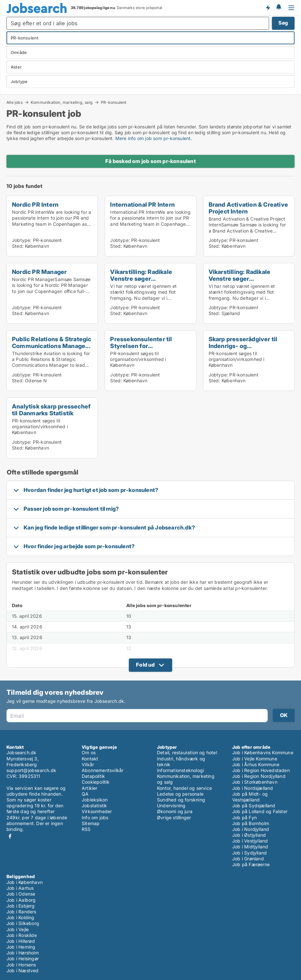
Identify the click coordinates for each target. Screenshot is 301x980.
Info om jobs (95, 817)
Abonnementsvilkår (103, 770)
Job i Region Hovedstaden (261, 770)
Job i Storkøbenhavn (255, 782)
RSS (86, 829)
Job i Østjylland (249, 835)
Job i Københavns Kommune (263, 752)
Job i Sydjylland (249, 853)
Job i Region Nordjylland (259, 776)
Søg (283, 23)
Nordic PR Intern (35, 204)
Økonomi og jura (175, 811)
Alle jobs (15, 102)
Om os (89, 752)
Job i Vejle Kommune (255, 759)
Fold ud (145, 665)
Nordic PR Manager (39, 272)
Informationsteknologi (180, 770)
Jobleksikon (95, 800)
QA (85, 794)
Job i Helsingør (23, 958)
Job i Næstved (23, 970)
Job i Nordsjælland (253, 788)
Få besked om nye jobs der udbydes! (268, 7)
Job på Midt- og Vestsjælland (250, 797)
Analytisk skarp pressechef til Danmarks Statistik (51, 410)
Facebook (10, 836)
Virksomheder (97, 811)
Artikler (90, 788)
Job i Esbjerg (21, 906)
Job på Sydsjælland (254, 806)
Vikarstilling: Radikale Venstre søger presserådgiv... (141, 278)
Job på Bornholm (251, 823)
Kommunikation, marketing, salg (62, 102)
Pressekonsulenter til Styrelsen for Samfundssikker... (141, 346)
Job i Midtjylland (250, 847)
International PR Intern (142, 204)
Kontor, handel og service (184, 788)
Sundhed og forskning (181, 800)
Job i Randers (21, 912)
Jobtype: (22, 240)
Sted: (18, 246)
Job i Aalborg (21, 900)
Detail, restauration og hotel (187, 752)
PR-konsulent (114, 103)
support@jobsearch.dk (31, 770)
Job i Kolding (21, 917)
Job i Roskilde (22, 935)
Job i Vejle (18, 929)
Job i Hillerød (21, 941)
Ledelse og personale (180, 794)
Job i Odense (21, 894)
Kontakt (90, 759)
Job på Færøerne (251, 864)
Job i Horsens (21, 965)
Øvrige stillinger (174, 817)
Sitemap (91, 823)
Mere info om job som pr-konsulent (153, 138)
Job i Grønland (248, 859)
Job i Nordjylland (251, 829)
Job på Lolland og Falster (260, 811)
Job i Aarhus (20, 888)
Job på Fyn (244, 817)
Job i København (25, 882)
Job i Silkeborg (23, 923)
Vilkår (88, 764)
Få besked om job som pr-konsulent (150, 161)
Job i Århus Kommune (256, 764)
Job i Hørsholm (23, 953)
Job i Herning (21, 947)
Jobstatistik (94, 806)
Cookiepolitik (96, 782)
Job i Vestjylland (250, 841)
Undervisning (171, 806)
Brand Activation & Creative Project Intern (248, 208)
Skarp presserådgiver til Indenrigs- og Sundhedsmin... (243, 346)
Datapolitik (93, 776)
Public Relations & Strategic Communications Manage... (52, 342)
